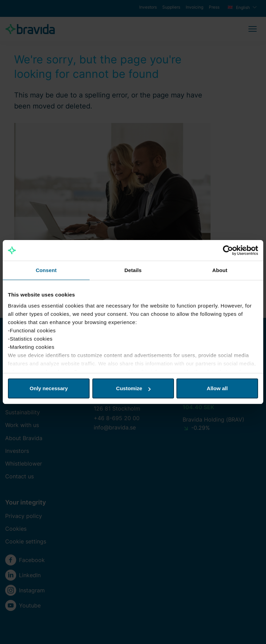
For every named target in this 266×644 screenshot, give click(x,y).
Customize (133, 388)
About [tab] (220, 270)
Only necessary (49, 388)
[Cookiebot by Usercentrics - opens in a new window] (228, 250)
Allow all (217, 388)
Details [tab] (133, 270)
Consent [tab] (46, 270)
